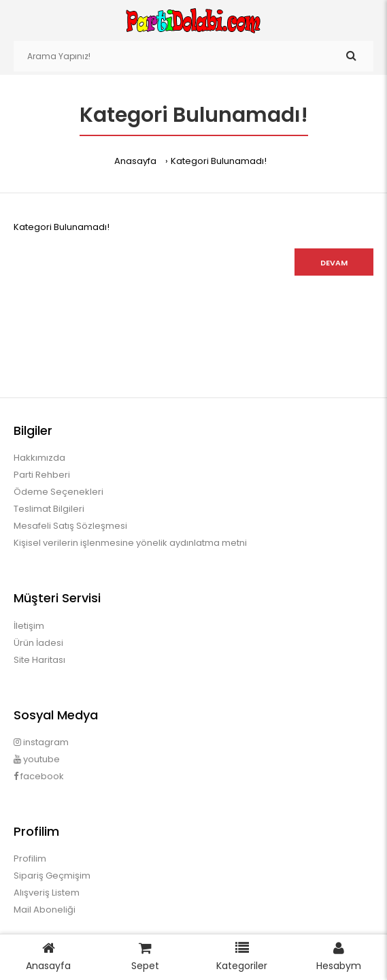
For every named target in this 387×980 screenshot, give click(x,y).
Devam (334, 263)
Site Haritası (39, 660)
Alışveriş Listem (47, 893)
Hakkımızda (39, 458)
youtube (37, 759)
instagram (41, 742)
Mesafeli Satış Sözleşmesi (70, 526)
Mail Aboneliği (45, 910)
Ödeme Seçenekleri (58, 492)
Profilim (30, 859)
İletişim (29, 626)
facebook (39, 776)
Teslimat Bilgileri (49, 509)
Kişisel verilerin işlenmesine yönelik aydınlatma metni (130, 543)
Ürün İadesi (38, 643)
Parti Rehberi (42, 475)
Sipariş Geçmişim (52, 876)
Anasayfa (135, 161)
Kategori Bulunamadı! (219, 161)
